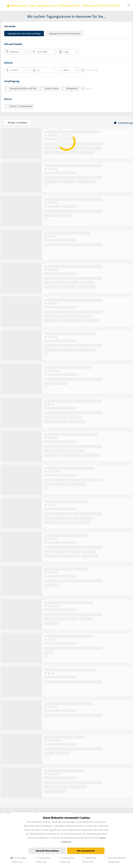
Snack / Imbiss (49, 89)
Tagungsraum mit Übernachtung (64, 33)
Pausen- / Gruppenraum (19, 106)
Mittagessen (70, 89)
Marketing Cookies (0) (89, 860)
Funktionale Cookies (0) (42, 860)
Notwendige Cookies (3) (18, 860)
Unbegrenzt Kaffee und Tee (21, 89)
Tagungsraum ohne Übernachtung (24, 33)
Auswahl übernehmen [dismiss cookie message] (47, 851)
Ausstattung (89, 70)
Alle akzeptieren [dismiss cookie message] (86, 851)
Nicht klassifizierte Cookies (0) (115, 860)
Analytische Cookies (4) (66, 860)
